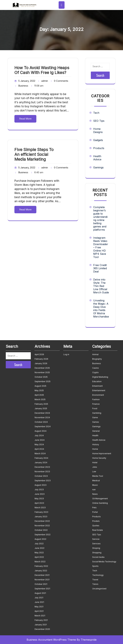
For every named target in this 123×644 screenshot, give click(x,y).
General (96, 431)
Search (100, 75)
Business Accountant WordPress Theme (51, 640)
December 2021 (42, 575)
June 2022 (39, 548)
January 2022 (41, 571)
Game (95, 417)
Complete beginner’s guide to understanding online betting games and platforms (100, 218)
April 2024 (39, 449)
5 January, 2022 (27, 81)
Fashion (96, 399)
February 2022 (41, 566)
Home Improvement (102, 453)
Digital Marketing (100, 377)
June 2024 (40, 440)
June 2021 (39, 602)
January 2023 (41, 517)
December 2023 (42, 467)
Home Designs (98, 130)
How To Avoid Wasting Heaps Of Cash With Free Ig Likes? (42, 70)
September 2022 (43, 535)
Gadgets (98, 140)
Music (95, 485)
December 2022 (42, 521)
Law (94, 471)
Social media (98, 557)
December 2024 (42, 413)
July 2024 (39, 435)
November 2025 (42, 372)
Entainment (97, 386)
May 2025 (39, 390)
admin (45, 81)
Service (96, 539)
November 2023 (42, 471)
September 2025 (43, 381)
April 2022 (39, 557)
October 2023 (41, 476)
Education (97, 381)
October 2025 (41, 377)
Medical (96, 481)
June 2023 (40, 494)
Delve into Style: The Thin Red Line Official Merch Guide (101, 286)
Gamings (98, 167)
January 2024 (41, 462)
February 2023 (41, 512)
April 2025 (39, 395)
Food (95, 408)
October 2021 (41, 584)
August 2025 (40, 386)
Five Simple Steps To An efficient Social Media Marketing (34, 154)
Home (95, 449)
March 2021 (40, 616)
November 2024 (42, 417)
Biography (97, 359)
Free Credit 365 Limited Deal (100, 268)
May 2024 (39, 444)
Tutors (95, 584)
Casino (96, 368)
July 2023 (39, 490)
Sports (95, 566)
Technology (98, 575)
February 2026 (41, 359)
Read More (25, 119)
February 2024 (41, 458)
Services (96, 544)
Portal (95, 512)
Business (23, 86)
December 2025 (42, 368)
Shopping (97, 553)
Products (99, 148)
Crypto (95, 372)
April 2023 (39, 503)
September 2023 (43, 481)
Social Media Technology (104, 562)
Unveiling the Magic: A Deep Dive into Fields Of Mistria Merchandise (101, 308)
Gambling (97, 413)
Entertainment (99, 390)
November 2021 (42, 580)
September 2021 (42, 589)
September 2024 (43, 426)
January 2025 (41, 408)
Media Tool (98, 476)
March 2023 (40, 508)
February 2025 (41, 404)
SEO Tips (99, 121)
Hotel (95, 462)
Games (96, 422)
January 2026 (41, 363)
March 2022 (40, 562)
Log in (66, 354)
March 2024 (40, 453)
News (95, 494)
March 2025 (40, 399)
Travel (95, 580)
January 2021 (41, 625)
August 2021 (40, 593)
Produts (96, 521)
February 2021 (41, 620)
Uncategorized (99, 589)
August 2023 (41, 485)
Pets (94, 508)
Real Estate (98, 530)
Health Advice (97, 158)
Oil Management (100, 499)
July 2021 (39, 598)
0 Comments (61, 81)
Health (95, 435)
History (96, 444)
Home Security (99, 458)
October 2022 (41, 530)
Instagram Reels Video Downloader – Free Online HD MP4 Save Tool (101, 247)
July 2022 (39, 544)
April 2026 (39, 354)
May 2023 (39, 499)
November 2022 (42, 526)
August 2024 (41, 431)
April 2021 (39, 611)
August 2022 (40, 539)
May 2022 (39, 553)
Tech (96, 113)
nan (94, 490)
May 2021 (39, 607)
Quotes (96, 526)
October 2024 (41, 422)
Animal (95, 354)
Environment (98, 395)
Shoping (96, 548)
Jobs (95, 467)
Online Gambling (100, 503)
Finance (96, 404)
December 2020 (42, 629)
